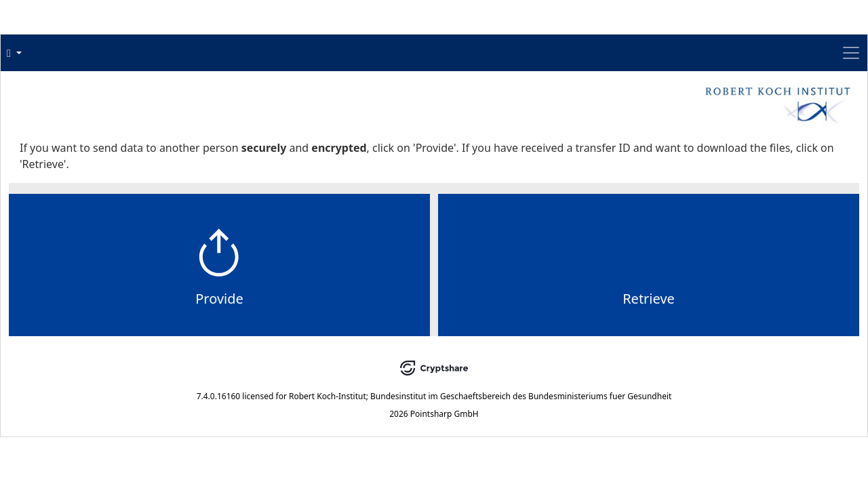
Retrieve (533, 326)
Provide (335, 326)
